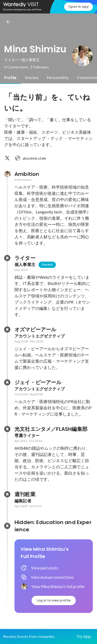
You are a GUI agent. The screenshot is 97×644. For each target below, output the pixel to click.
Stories (32, 78)
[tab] (10, 78)
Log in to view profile (54, 600)
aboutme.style (30, 158)
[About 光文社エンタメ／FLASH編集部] (7, 429)
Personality (58, 78)
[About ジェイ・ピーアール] (7, 382)
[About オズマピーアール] (7, 330)
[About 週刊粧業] (7, 494)
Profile (10, 78)
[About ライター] (7, 258)
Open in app (79, 7)
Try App (84, 636)
